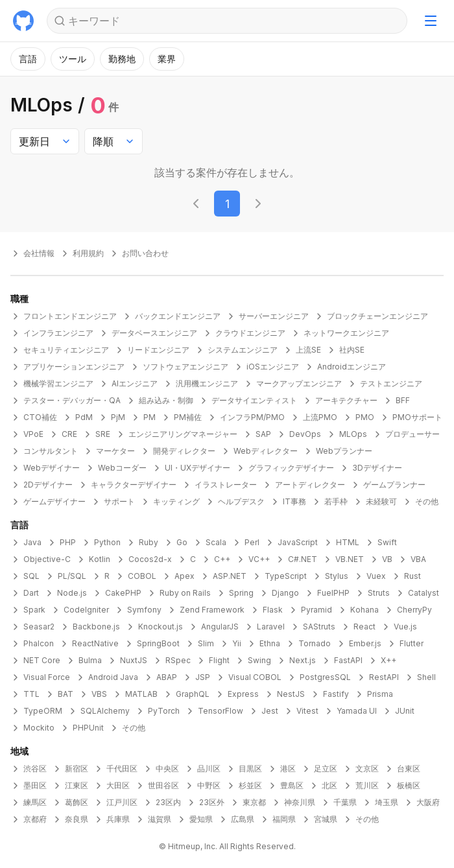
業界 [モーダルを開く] (167, 59)
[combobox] (45, 141)
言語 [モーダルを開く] (28, 59)
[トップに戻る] (23, 21)
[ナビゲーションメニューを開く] (431, 21)
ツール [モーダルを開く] (73, 59)
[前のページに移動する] (196, 204)
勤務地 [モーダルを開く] (122, 59)
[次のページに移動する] (258, 204)
